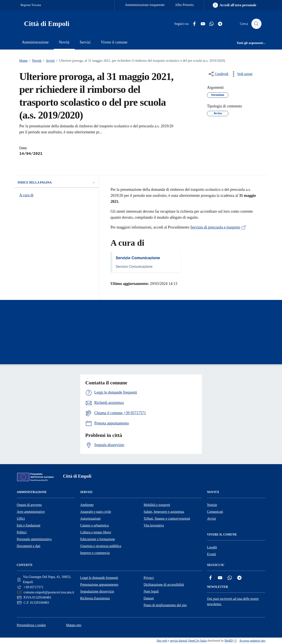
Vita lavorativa (154, 525)
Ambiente (87, 505)
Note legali (151, 591)
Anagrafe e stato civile (96, 512)
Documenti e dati (28, 546)
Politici (22, 532)
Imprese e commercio (95, 553)
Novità (34, 61)
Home (23, 61)
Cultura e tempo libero (96, 532)
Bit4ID (229, 641)
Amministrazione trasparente (145, 5)
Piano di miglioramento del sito (165, 605)
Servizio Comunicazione (138, 258)
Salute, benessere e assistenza (164, 512)
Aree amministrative (31, 512)
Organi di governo (29, 505)
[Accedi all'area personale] (235, 5)
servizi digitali (178, 641)
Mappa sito (74, 625)
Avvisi (48, 61)
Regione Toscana (31, 5)
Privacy (149, 578)
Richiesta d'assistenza (95, 598)
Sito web (162, 641)
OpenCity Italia (197, 641)
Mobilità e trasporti (157, 505)
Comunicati (215, 512)
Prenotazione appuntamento (99, 585)
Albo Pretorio (184, 5)
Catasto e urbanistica (94, 525)
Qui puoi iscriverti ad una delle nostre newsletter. (233, 601)
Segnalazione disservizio (97, 591)
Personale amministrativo (34, 539)
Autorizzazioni (90, 518)
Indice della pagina (56, 183)
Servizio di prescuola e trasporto (218, 227)
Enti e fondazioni (28, 525)
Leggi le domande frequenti (99, 578)
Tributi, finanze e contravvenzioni (167, 518)
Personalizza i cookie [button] (31, 625)
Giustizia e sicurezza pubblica (101, 546)
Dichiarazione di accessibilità (164, 585)
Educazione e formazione (98, 539)
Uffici (21, 518)
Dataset (149, 598)
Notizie (212, 505)
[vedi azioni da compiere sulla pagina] (241, 74)
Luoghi (212, 547)
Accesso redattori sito (252, 641)
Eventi (211, 554)
